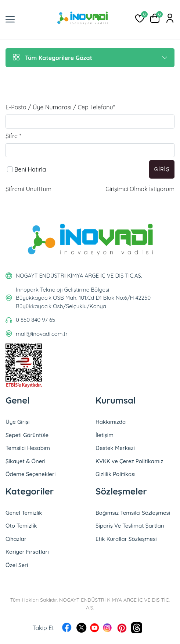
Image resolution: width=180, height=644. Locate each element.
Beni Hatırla (30, 169)
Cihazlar (16, 539)
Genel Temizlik (24, 513)
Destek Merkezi (115, 448)
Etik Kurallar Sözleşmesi (126, 539)
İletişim (105, 435)
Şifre (13, 136)
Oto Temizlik (21, 526)
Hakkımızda (111, 422)
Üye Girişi (17, 422)
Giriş (162, 169)
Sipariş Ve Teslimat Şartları (130, 526)
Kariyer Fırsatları (27, 552)
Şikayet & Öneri (26, 461)
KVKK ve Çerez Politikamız (129, 461)
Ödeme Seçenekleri (30, 474)
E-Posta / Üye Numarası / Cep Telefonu (60, 107)
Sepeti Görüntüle (27, 435)
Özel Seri (17, 565)
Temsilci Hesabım (28, 448)
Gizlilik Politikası (116, 474)
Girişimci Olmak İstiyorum (140, 189)
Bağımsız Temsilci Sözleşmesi (133, 513)
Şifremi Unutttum (28, 189)
